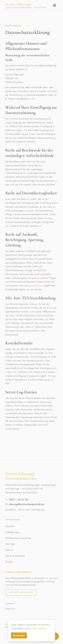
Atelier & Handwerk (15, 556)
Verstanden (19, 635)
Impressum (37, 286)
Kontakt (9, 562)
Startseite (10, 526)
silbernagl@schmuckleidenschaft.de (25, 504)
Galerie (9, 550)
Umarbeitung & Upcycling (18, 538)
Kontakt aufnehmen (21, 592)
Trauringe (10, 544)
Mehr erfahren (40, 628)
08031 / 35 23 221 (17, 500)
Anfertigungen (12, 532)
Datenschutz (10, 609)
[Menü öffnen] (54, 5)
